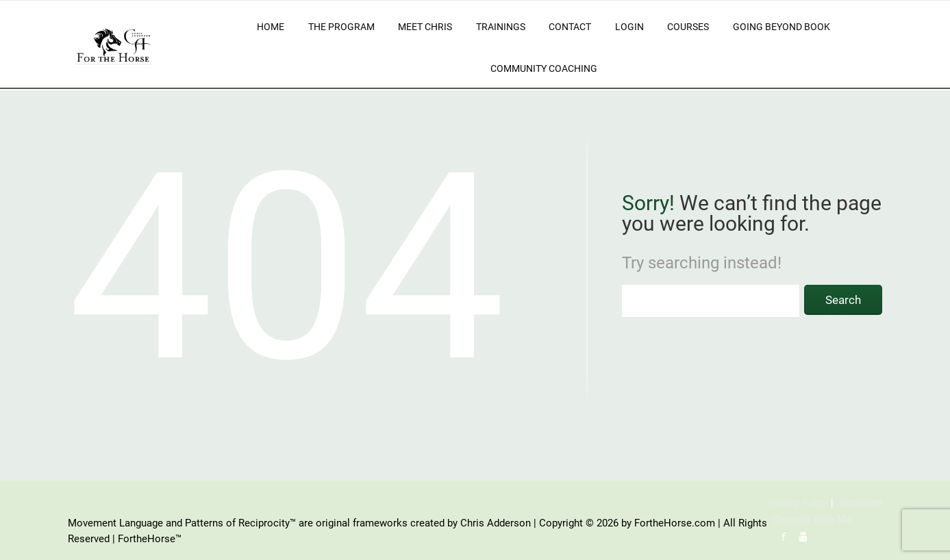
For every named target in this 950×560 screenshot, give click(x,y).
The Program (341, 27)
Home (271, 27)
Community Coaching (544, 68)
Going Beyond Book (782, 27)
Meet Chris (425, 27)
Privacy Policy (798, 502)
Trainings (501, 27)
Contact (570, 27)
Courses (688, 27)
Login (629, 27)
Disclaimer (861, 502)
